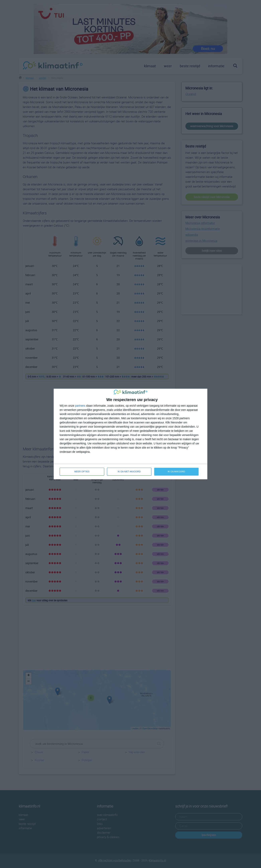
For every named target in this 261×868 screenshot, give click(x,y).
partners (80, 406)
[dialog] (130, 434)
